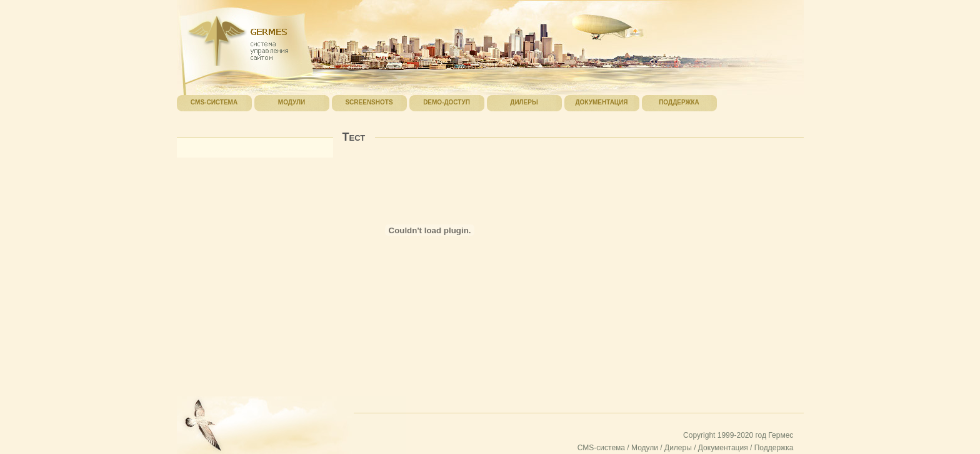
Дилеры (678, 448)
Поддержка (774, 448)
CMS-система (601, 448)
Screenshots (369, 102)
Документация (723, 448)
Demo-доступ (447, 102)
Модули (645, 448)
